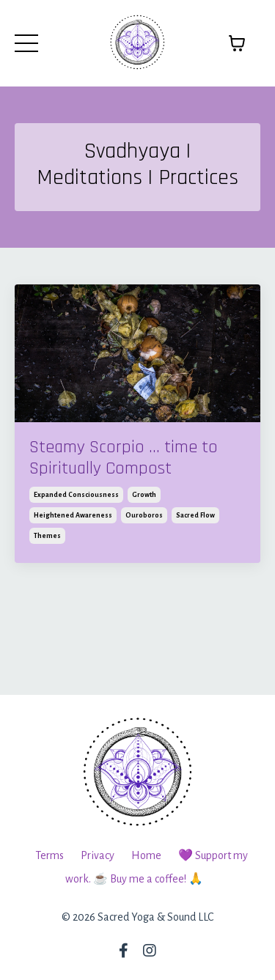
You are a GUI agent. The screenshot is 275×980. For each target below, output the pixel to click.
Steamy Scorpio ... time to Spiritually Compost (124, 458)
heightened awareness (73, 515)
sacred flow (195, 515)
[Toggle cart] (237, 43)
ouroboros (144, 515)
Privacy (98, 855)
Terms (49, 855)
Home (146, 855)
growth (144, 495)
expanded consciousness (76, 495)
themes (47, 536)
